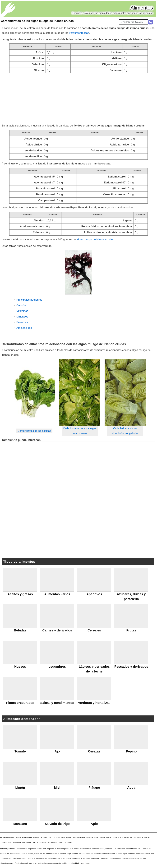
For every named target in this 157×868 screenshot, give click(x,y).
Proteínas (22, 322)
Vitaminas (22, 311)
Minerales (22, 317)
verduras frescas (79, 33)
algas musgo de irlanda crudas (95, 240)
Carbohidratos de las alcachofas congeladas (125, 431)
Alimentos (142, 8)
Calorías (21, 305)
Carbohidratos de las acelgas (34, 431)
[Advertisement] (79, 98)
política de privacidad (70, 863)
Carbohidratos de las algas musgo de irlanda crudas (37, 21)
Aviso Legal (85, 863)
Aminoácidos (24, 328)
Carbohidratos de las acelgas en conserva (80, 431)
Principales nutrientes (29, 300)
